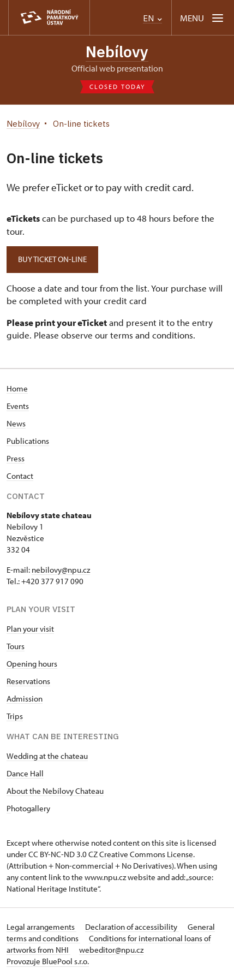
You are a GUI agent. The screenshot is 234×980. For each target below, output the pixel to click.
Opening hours (32, 664)
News (16, 423)
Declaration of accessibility (132, 927)
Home (17, 388)
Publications (28, 441)
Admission (25, 699)
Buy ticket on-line (52, 259)
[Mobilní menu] (203, 18)
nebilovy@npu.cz (61, 570)
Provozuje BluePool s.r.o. (48, 961)
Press (16, 458)
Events (18, 406)
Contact (20, 476)
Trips (15, 716)
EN (152, 18)
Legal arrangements (41, 927)
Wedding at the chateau (47, 756)
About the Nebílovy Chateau (55, 791)
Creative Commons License (146, 854)
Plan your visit (30, 629)
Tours (16, 646)
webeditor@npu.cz (111, 950)
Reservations (28, 681)
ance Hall (28, 773)
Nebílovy (117, 52)
